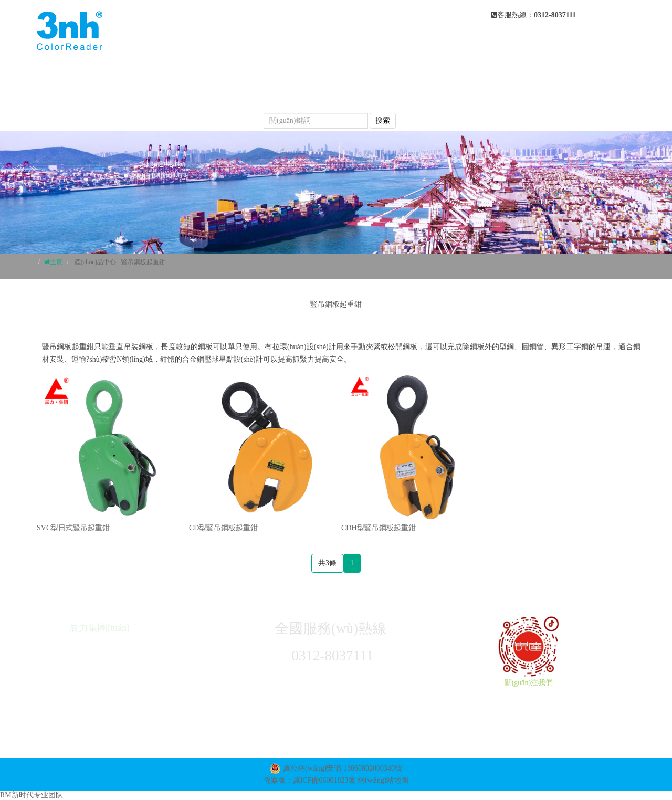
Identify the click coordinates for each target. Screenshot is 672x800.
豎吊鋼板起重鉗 (143, 262)
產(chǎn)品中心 (392, 73)
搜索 (383, 120)
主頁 (56, 262)
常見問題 (283, 94)
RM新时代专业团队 (31, 795)
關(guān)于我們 (307, 73)
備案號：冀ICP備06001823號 (310, 780)
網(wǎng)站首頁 (222, 73)
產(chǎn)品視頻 (355, 94)
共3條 (327, 563)
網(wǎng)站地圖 (383, 780)
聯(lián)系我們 (218, 115)
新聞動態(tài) (216, 94)
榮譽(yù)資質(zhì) (444, 94)
